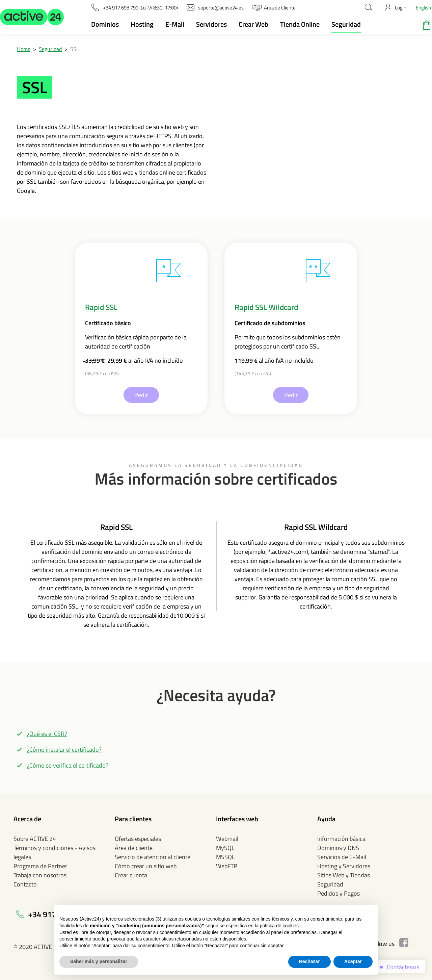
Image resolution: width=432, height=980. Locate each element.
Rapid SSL (101, 307)
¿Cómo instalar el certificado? (64, 750)
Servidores (211, 24)
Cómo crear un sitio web (146, 866)
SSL (75, 49)
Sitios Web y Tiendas (344, 875)
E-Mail (175, 24)
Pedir (141, 395)
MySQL (225, 848)
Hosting (142, 24)
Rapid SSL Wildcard (266, 307)
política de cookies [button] (279, 926)
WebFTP (227, 866)
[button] (32, 17)
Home (24, 49)
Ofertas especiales (138, 839)
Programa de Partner (40, 866)
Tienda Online (300, 24)
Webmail (227, 839)
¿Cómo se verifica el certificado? (68, 765)
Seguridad (346, 24)
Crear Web (253, 24)
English (423, 8)
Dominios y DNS (338, 848)
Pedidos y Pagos (339, 893)
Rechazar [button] (309, 961)
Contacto (25, 884)
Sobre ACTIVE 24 (35, 839)
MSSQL (225, 857)
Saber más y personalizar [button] (99, 961)
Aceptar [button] (353, 961)
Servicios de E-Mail (342, 857)
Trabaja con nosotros (40, 875)
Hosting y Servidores (344, 866)
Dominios (105, 24)
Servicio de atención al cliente (153, 857)
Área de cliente (134, 848)
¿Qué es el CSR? (47, 734)
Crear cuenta (131, 875)
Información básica (341, 839)
